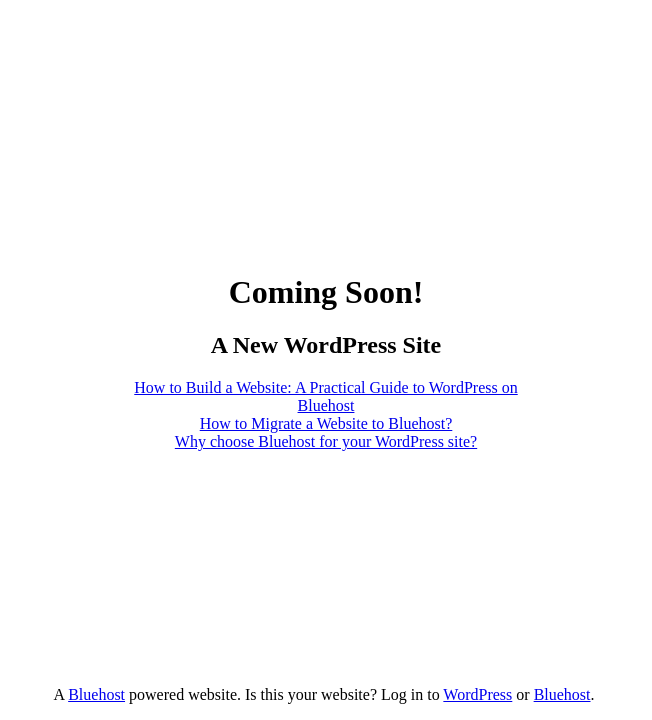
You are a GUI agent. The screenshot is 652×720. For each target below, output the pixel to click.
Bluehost (96, 694)
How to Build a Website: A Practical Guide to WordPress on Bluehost (325, 396)
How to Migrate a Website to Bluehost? (326, 423)
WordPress (477, 694)
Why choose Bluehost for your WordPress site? (326, 441)
